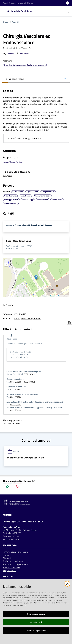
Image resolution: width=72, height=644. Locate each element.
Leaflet (45, 296)
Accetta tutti (36, 622)
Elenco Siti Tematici (11, 567)
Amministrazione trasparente (16, 552)
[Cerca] (67, 11)
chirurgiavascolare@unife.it (27, 318)
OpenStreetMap (55, 296)
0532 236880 (16, 397)
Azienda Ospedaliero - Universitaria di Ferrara (18, 3)
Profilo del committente (13, 561)
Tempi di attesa (9, 571)
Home (6, 22)
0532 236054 (29, 382)
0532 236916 (16, 389)
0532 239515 (16, 405)
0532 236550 (20, 314)
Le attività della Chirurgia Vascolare (24, 138)
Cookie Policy (21, 605)
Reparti (15, 22)
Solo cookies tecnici (36, 614)
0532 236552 (16, 410)
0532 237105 (29, 374)
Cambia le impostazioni (36, 630)
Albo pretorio (8, 558)
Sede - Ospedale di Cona (19, 241)
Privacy (6, 555)
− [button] (6, 264)
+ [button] (6, 261)
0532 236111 (19, 533)
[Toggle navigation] (4, 11)
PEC (5, 564)
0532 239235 (16, 382)
